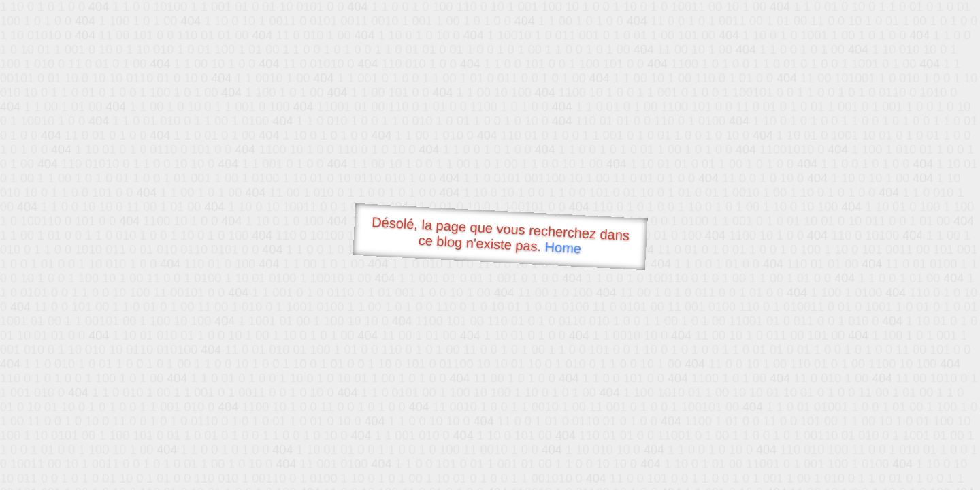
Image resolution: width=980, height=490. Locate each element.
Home (563, 247)
